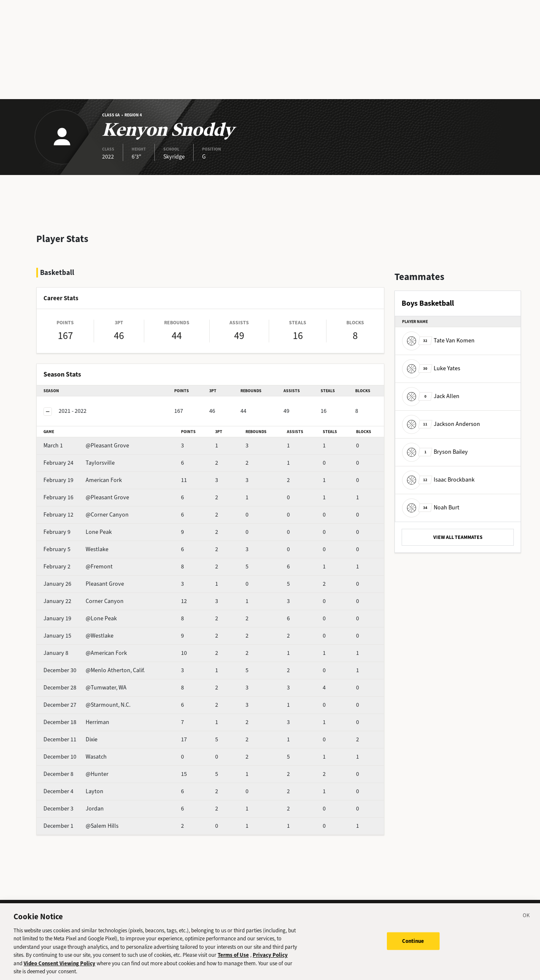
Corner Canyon (84, 601)
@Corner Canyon (86, 515)
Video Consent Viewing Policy (59, 969)
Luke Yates (431, 368)
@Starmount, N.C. (87, 705)
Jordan (74, 809)
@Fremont (78, 567)
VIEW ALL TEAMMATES (458, 537)
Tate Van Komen (438, 341)
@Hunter (76, 774)
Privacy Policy (270, 961)
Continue (413, 947)
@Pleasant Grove (86, 446)
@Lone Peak (80, 618)
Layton (73, 791)
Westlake (76, 549)
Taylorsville (79, 463)
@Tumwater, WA (85, 688)
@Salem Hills (81, 826)
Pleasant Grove (84, 584)
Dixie (70, 739)
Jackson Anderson (441, 424)
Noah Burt (431, 508)
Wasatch (75, 757)
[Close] (526, 923)
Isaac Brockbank (438, 480)
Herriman (76, 722)
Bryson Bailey (435, 452)
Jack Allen (431, 396)
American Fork (83, 480)
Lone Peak (78, 532)
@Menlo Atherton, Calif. (94, 670)
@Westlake (78, 636)
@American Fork (85, 653)
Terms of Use (233, 961)
